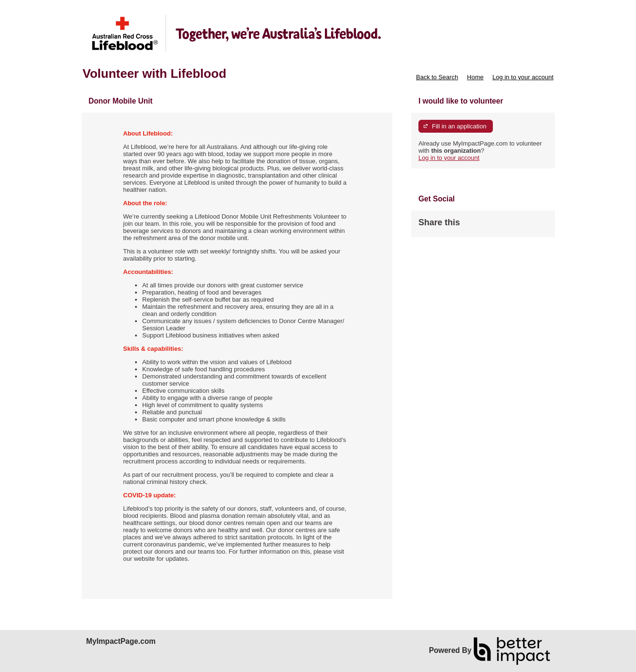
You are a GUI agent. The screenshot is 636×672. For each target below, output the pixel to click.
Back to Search (437, 77)
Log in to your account (523, 77)
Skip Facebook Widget (491, 226)
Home (475, 77)
